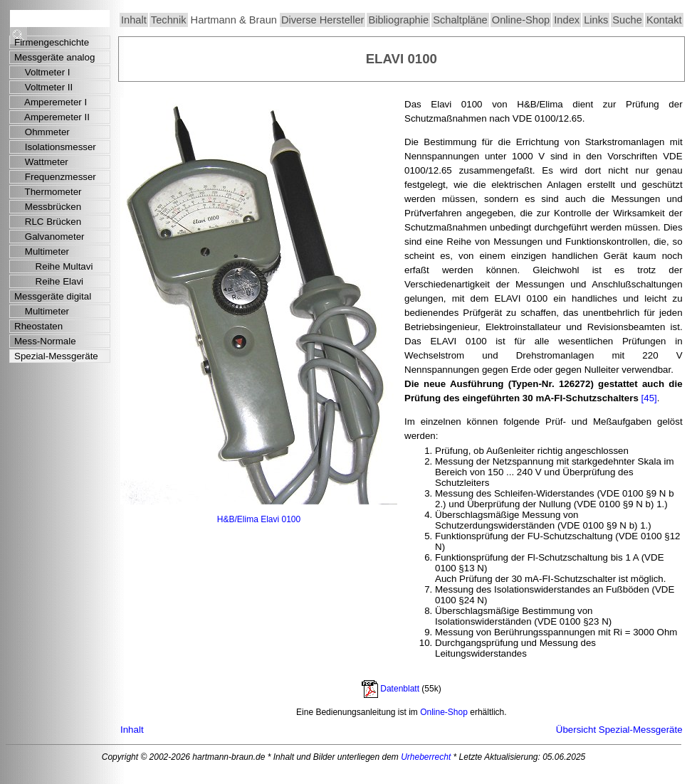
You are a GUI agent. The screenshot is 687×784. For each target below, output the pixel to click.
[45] (649, 398)
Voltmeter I (42, 72)
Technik (169, 20)
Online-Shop (521, 20)
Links (596, 20)
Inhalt (134, 20)
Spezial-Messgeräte (56, 356)
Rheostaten (38, 326)
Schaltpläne (460, 20)
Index (567, 20)
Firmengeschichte (52, 42)
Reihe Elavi (49, 281)
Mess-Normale (45, 341)
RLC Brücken (48, 222)
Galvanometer (49, 237)
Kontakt (664, 20)
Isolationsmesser (55, 147)
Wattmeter (41, 162)
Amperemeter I (51, 102)
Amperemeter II (52, 117)
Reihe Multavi (53, 266)
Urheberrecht (426, 757)
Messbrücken (48, 207)
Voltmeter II (43, 87)
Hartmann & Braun (234, 20)
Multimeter (42, 251)
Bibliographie (398, 20)
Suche (627, 20)
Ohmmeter (42, 132)
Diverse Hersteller (322, 20)
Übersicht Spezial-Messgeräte (619, 730)
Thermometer (48, 192)
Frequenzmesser (55, 177)
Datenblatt (400, 689)
